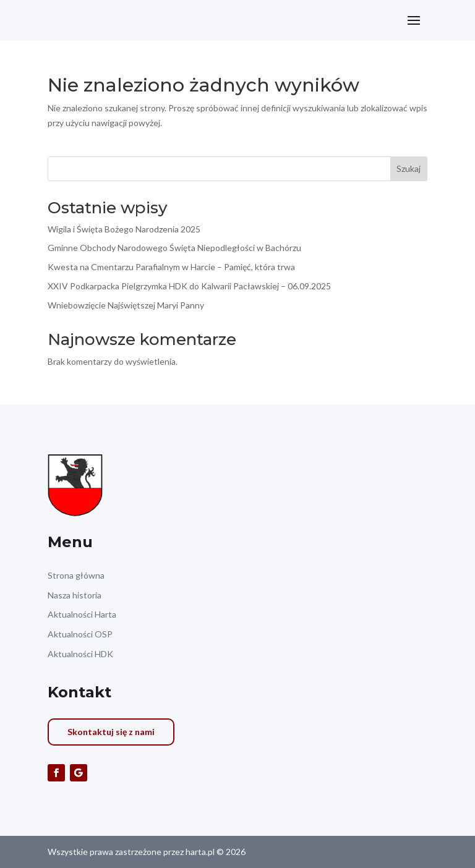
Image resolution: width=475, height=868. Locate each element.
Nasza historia (75, 595)
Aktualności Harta (82, 614)
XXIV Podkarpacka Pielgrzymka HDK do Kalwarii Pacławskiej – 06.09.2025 (189, 286)
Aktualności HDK (80, 654)
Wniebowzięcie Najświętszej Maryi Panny (126, 305)
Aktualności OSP (80, 634)
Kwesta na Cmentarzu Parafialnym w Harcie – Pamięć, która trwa (171, 267)
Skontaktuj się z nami (111, 732)
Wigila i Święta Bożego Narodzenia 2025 (124, 229)
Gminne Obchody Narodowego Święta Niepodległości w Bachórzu (174, 248)
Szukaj (409, 168)
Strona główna (76, 575)
